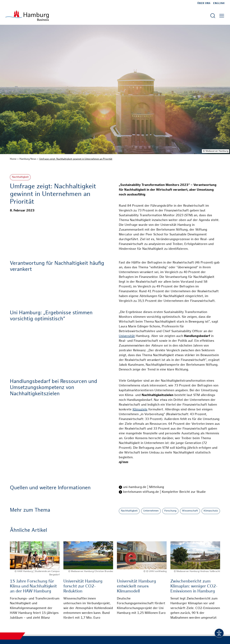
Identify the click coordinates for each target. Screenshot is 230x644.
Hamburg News (28, 159)
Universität (127, 336)
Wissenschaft (190, 511)
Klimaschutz (211, 511)
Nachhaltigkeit (20, 177)
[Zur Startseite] (27, 16)
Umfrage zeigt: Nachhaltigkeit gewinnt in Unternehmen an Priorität (76, 159)
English (219, 3)
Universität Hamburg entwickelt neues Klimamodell (136, 586)
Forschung (170, 511)
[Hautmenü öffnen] (222, 16)
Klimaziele (140, 410)
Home (13, 159)
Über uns (204, 3)
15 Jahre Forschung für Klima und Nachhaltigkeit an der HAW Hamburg (33, 586)
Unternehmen (151, 511)
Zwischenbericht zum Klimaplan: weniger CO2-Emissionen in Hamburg (194, 586)
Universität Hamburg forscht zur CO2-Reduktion (83, 586)
